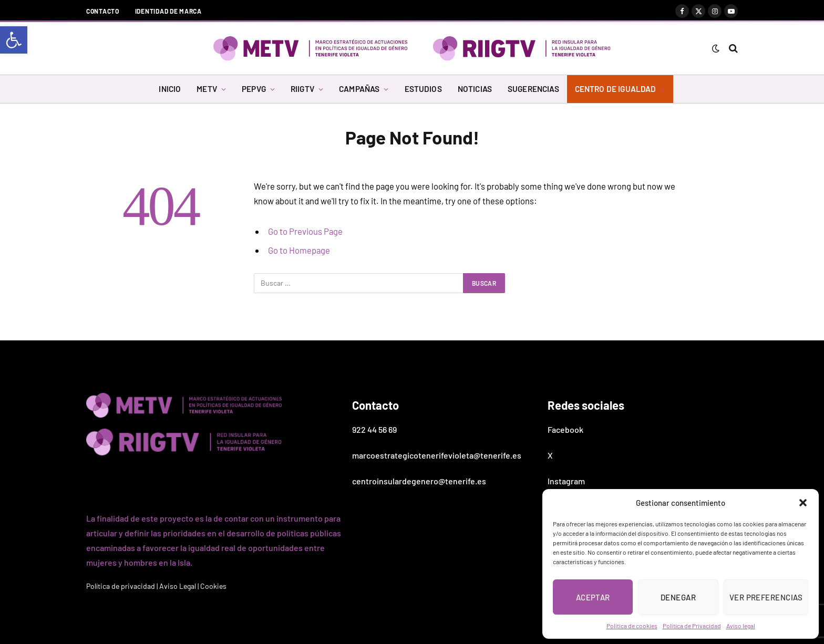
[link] (14, 40)
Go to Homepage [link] (299, 250)
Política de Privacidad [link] (692, 626)
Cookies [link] (213, 586)
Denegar (678, 597)
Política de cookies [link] (632, 626)
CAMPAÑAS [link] (359, 89)
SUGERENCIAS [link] (533, 89)
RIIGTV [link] (302, 89)
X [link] (550, 455)
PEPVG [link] (254, 89)
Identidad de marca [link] (168, 11)
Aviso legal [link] (741, 626)
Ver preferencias (766, 597)
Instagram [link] (566, 481)
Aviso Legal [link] (178, 586)
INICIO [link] (170, 89)
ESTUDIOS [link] (423, 89)
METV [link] (207, 89)
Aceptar (593, 597)
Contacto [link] (103, 11)
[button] (803, 503)
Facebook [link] (565, 429)
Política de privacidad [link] (121, 586)
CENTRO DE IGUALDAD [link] (616, 89)
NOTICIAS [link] (475, 89)
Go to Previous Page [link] (305, 231)
